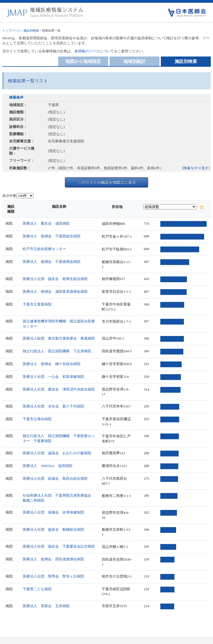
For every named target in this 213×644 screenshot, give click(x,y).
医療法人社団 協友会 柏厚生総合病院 (55, 274)
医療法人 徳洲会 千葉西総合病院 (52, 236)
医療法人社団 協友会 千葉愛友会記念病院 (59, 529)
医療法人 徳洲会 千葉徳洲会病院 (52, 262)
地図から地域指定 (83, 61)
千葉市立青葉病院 (37, 300)
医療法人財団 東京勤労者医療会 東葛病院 (59, 334)
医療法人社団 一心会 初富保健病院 (54, 372)
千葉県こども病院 (37, 572)
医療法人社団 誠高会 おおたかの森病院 (57, 444)
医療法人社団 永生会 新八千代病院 (54, 398)
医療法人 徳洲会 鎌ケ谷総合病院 (52, 359)
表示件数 (9, 196)
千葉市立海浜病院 (37, 410)
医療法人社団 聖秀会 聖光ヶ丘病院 (54, 559)
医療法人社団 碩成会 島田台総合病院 (55, 470)
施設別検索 (31, 30)
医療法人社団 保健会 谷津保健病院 (54, 504)
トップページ (11, 30)
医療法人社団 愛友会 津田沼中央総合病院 (59, 385)
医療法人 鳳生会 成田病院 (46, 223)
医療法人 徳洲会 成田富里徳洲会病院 (55, 287)
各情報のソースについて (94, 51)
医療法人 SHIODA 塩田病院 (48, 457)
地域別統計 (135, 61)
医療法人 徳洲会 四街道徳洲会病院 (54, 542)
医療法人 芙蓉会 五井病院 (46, 589)
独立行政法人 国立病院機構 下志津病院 (57, 347)
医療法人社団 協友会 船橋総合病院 (54, 517)
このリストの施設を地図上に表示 (107, 182)
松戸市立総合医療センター (45, 249)
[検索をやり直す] (196, 168)
